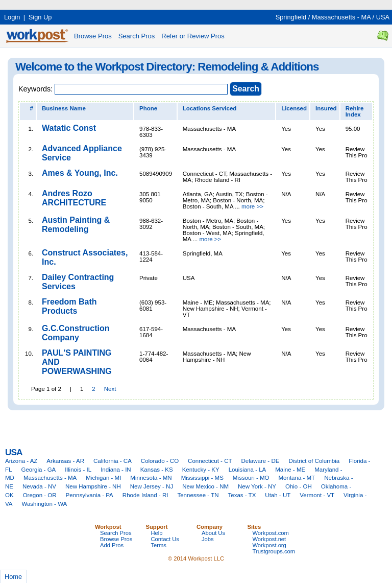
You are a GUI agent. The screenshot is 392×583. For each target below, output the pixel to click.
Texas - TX (242, 495)
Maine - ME (290, 470)
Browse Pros (93, 36)
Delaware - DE (261, 461)
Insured (326, 108)
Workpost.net (269, 539)
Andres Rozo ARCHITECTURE (74, 198)
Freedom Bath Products (69, 306)
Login (12, 17)
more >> (252, 206)
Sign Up (40, 17)
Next (110, 389)
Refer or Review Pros (193, 36)
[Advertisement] (186, 4)
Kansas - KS (157, 470)
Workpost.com (271, 533)
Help (157, 533)
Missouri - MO (251, 478)
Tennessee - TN (198, 495)
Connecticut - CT (210, 461)
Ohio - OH (299, 486)
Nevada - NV (39, 486)
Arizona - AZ (21, 461)
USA (383, 17)
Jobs (208, 539)
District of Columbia (314, 461)
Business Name (64, 108)
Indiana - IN (116, 470)
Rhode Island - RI (145, 495)
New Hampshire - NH (93, 486)
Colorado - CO (160, 461)
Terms (159, 545)
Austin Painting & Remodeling (76, 225)
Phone (148, 108)
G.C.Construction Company (76, 333)
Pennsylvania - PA (90, 495)
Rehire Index (355, 111)
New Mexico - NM (205, 486)
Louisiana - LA (248, 470)
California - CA (113, 461)
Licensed (294, 108)
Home (13, 577)
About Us (213, 533)
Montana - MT (297, 478)
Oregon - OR (40, 495)
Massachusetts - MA (341, 17)
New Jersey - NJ (152, 486)
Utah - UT (278, 495)
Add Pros (112, 545)
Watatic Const (69, 128)
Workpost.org (269, 545)
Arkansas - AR (65, 461)
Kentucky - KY (201, 470)
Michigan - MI (103, 478)
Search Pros (137, 36)
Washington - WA (45, 504)
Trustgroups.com (274, 551)
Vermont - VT (317, 495)
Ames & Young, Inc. (80, 173)
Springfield (291, 17)
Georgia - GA (38, 470)
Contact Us (165, 539)
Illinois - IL (78, 470)
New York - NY (257, 486)
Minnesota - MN (151, 478)
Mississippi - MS (202, 478)
